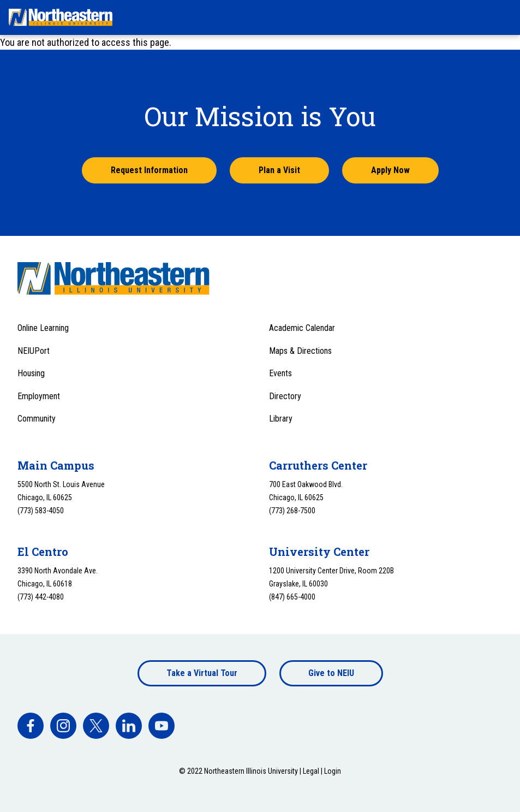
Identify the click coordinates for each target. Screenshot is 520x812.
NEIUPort (34, 351)
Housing (31, 373)
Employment (39, 396)
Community (37, 419)
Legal (311, 771)
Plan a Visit (279, 170)
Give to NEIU (331, 673)
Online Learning (43, 328)
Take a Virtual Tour (202, 673)
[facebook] (31, 726)
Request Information (149, 170)
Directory (285, 396)
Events (280, 373)
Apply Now (390, 170)
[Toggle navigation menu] (501, 17)
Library (281, 419)
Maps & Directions (300, 351)
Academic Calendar (302, 328)
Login (333, 771)
